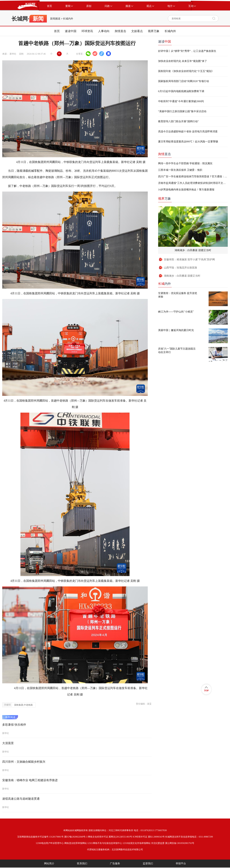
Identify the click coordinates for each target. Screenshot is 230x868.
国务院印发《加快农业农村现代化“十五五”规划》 (186, 71)
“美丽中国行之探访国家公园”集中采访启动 (182, 111)
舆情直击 (120, 31)
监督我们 (148, 863)
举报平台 (181, 863)
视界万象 (154, 31)
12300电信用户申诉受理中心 (50, 843)
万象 (165, 199)
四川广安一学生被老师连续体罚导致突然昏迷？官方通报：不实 (193, 176)
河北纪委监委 (158, 843)
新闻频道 (55, 19)
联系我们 (82, 863)
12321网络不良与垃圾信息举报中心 (105, 843)
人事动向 (104, 31)
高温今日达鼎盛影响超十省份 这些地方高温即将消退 (188, 131)
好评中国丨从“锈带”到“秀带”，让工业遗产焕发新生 (187, 51)
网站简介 (49, 863)
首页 (57, 31)
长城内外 (68, 19)
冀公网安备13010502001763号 (180, 843)
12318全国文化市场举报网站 (136, 843)
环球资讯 (87, 31)
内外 (165, 284)
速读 (165, 42)
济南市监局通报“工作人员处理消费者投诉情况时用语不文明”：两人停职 (193, 183)
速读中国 (71, 31)
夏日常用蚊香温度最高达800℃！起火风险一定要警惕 (188, 142)
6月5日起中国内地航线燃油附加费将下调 (181, 91)
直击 (165, 154)
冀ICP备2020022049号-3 (76, 837)
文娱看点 (137, 31)
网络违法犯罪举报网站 (76, 843)
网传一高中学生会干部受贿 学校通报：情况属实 (185, 163)
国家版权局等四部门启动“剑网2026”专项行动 (184, 81)
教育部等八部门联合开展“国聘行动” (178, 121)
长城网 (20, 19)
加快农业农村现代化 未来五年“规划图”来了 (183, 61)
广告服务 (115, 863)
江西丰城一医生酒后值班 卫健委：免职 (180, 170)
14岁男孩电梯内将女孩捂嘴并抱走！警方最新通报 (186, 190)
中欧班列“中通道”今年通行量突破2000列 (181, 101)
